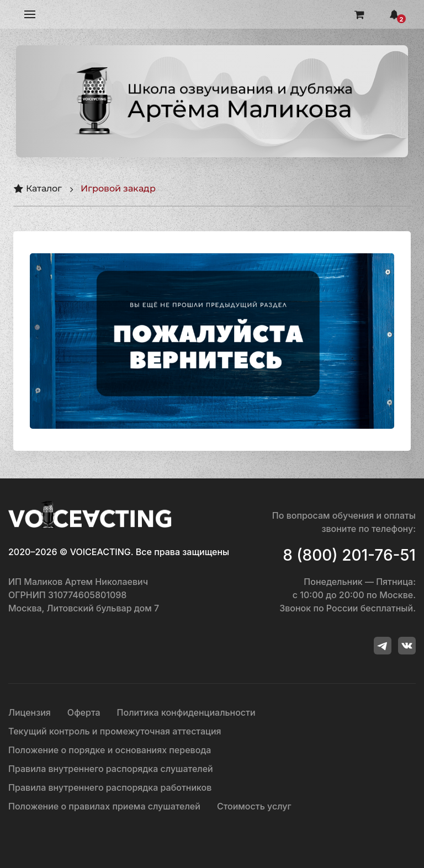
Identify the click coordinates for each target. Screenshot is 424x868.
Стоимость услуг (254, 806)
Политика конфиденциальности (186, 712)
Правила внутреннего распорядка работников (110, 787)
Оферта (84, 712)
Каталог (38, 189)
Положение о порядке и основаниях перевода (110, 750)
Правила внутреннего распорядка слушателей (111, 769)
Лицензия (30, 712)
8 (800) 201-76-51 (349, 555)
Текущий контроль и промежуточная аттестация (115, 731)
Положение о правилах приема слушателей (104, 806)
